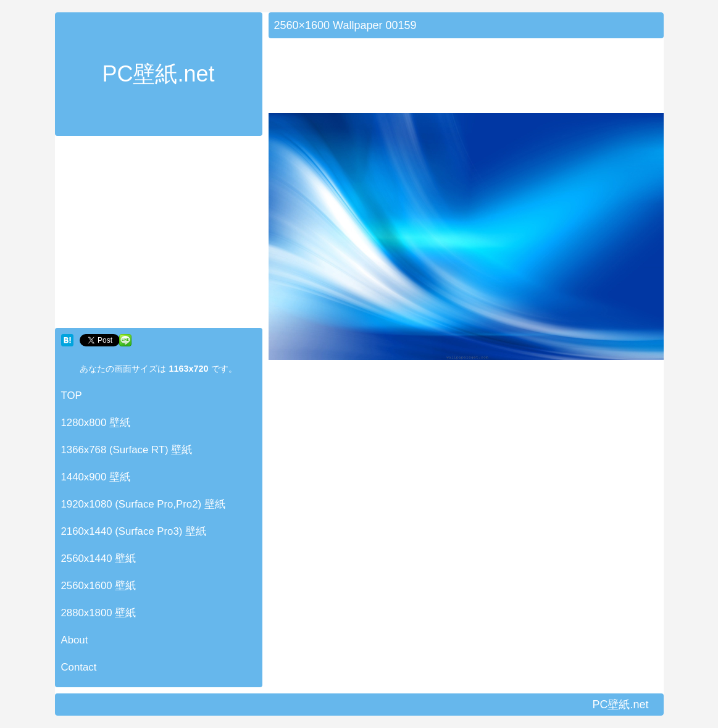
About (75, 640)
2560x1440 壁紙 (99, 559)
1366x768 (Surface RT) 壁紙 (127, 450)
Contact (79, 667)
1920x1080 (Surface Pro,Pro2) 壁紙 (143, 504)
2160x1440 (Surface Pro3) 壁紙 (134, 531)
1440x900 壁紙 (96, 477)
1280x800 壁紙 (96, 423)
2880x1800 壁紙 (99, 613)
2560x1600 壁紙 (99, 586)
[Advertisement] (159, 235)
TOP (72, 395)
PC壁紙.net (158, 74)
